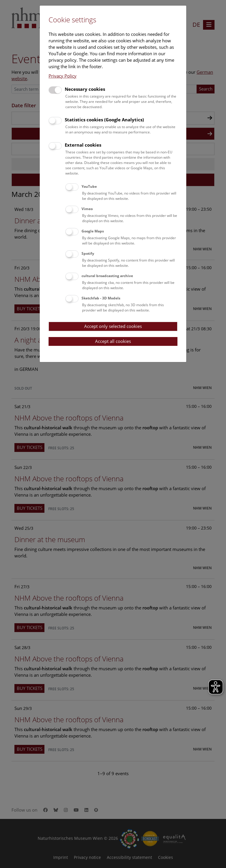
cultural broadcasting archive (107, 276)
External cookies (83, 145)
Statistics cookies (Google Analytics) (104, 120)
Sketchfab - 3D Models (101, 298)
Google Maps (93, 231)
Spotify (88, 253)
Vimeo (87, 209)
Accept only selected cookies (113, 326)
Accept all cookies (113, 341)
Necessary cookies (85, 89)
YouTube (89, 186)
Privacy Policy (63, 76)
